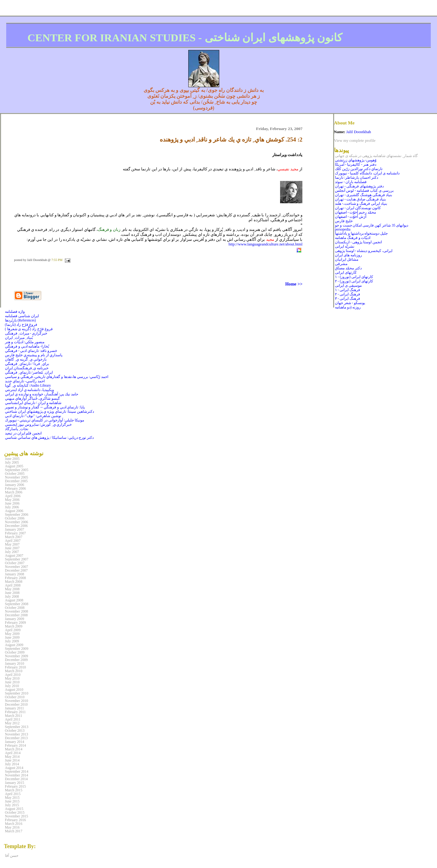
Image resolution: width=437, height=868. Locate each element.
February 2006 (16, 488)
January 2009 (15, 619)
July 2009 (12, 641)
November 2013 (17, 734)
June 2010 (12, 682)
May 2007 (12, 544)
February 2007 (16, 533)
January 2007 (15, 529)
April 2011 (13, 719)
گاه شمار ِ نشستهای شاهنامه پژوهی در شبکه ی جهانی (376, 156)
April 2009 (13, 630)
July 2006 (12, 507)
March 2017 (14, 831)
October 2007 (15, 563)
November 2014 (17, 775)
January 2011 (14, 708)
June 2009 (12, 637)
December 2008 (16, 615)
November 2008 (17, 611)
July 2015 (12, 805)
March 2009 (14, 626)
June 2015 (12, 801)
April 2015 (13, 794)
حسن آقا (12, 856)
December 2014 (16, 779)
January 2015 (15, 783)
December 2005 (16, 481)
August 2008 (14, 600)
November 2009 (17, 656)
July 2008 (12, 596)
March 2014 (14, 749)
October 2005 (15, 474)
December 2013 (16, 738)
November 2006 (17, 522)
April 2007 (13, 541)
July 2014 (12, 764)
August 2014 (14, 768)
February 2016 (16, 820)
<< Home (294, 284)
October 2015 (15, 812)
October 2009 (15, 652)
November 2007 (17, 567)
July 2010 (12, 686)
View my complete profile (355, 141)
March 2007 (14, 537)
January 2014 (15, 742)
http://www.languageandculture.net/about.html (265, 244)
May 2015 (12, 798)
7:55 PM (57, 260)
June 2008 (12, 593)
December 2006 (16, 526)
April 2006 (13, 496)
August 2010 (14, 690)
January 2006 (15, 485)
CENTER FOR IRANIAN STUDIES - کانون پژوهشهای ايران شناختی (185, 38)
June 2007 (12, 548)
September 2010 (17, 693)
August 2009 (14, 645)
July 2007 (12, 552)
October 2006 (15, 518)
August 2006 (14, 511)
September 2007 (17, 559)
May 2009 (12, 634)
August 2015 (14, 809)
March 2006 (14, 492)
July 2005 (12, 462)
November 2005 (17, 477)
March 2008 (14, 582)
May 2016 (12, 827)
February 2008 (16, 578)
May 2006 (12, 500)
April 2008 (13, 585)
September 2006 (17, 515)
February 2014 (16, 745)
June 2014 (12, 760)
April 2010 (13, 675)
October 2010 (15, 697)
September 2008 (17, 604)
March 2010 (14, 671)
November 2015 (17, 816)
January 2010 (15, 663)
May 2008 (12, 589)
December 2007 (16, 570)
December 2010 (16, 704)
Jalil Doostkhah (359, 132)
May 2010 (12, 678)
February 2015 (16, 786)
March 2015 (14, 790)
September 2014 (17, 771)
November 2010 (17, 701)
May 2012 (12, 723)
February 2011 (15, 712)
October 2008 (15, 608)
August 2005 (14, 466)
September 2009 (17, 649)
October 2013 (15, 731)
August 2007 (14, 555)
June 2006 (12, 503)
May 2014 (12, 757)
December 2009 (16, 660)
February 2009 (16, 623)
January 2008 (15, 574)
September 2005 (17, 470)
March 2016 (14, 824)
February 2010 (16, 667)
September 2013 (17, 727)
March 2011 (14, 716)
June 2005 (12, 459)
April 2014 (13, 753)
